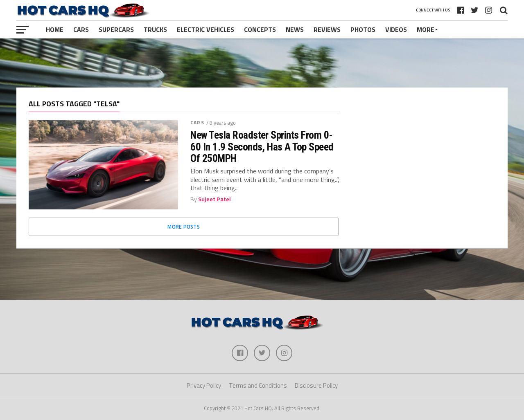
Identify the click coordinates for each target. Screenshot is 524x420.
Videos (396, 29)
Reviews (327, 29)
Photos (363, 29)
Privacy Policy (204, 385)
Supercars (116, 29)
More (426, 29)
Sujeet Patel (215, 199)
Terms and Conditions (258, 385)
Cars (81, 29)
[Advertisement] (262, 63)
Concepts (260, 29)
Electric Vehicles (206, 29)
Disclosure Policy (316, 385)
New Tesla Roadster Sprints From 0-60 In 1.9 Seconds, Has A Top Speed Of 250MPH (262, 146)
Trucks (155, 29)
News (295, 29)
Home (55, 29)
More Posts (184, 227)
